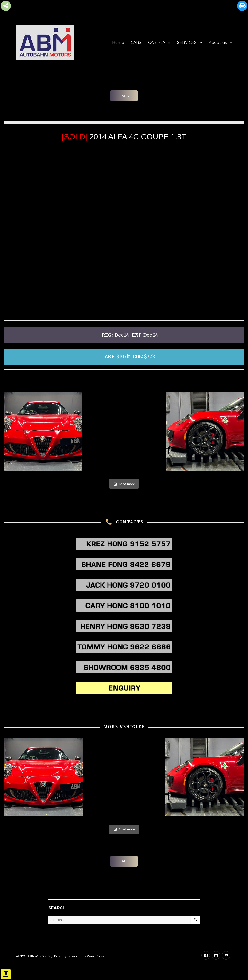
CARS (136, 43)
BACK (124, 96)
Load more (124, 484)
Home (118, 43)
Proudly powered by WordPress (79, 956)
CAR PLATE (159, 43)
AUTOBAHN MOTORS (33, 956)
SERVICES (187, 43)
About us (218, 43)
